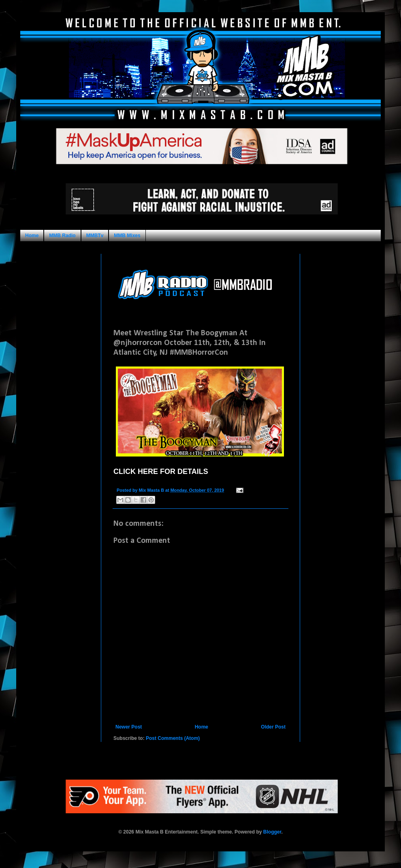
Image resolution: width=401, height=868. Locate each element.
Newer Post (129, 727)
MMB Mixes (127, 236)
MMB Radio (62, 236)
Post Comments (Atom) (173, 738)
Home (32, 236)
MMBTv (95, 236)
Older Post (273, 727)
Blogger (272, 832)
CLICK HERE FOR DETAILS (161, 472)
